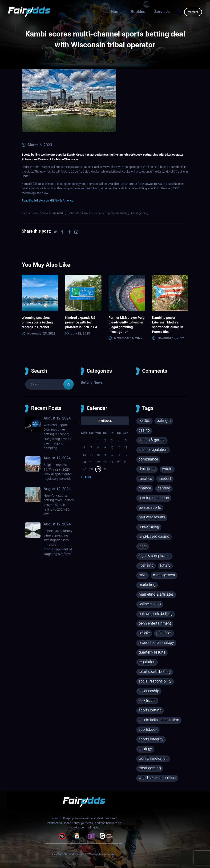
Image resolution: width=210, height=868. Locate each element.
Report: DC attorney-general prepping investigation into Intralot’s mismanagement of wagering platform (58, 542)
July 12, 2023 (80, 333)
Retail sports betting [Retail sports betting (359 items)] (155, 672)
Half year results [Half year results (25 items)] (152, 517)
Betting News (92, 382)
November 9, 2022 (171, 338)
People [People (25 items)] (144, 633)
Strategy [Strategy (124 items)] (145, 749)
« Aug (87, 477)
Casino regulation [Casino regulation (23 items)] (153, 450)
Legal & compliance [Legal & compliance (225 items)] (154, 556)
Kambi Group (30, 213)
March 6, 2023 (40, 145)
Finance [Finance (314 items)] (145, 488)
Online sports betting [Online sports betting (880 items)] (156, 614)
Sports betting (120, 213)
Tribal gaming (139, 213)
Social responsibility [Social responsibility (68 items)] (155, 681)
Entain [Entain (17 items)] (167, 469)
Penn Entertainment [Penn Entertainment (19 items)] (155, 623)
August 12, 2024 (57, 418)
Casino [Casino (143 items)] (144, 430)
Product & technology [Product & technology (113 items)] (156, 643)
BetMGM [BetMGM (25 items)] (164, 421)
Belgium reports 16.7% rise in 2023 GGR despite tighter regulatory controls (58, 472)
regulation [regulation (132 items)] (147, 662)
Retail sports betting (97, 213)
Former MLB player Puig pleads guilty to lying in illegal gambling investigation (127, 325)
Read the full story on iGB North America (48, 200)
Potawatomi (75, 213)
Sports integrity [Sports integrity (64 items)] (151, 739)
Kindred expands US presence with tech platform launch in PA (81, 322)
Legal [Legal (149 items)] (143, 546)
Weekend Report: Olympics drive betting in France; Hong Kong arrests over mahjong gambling (57, 436)
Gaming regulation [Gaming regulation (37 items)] (154, 498)
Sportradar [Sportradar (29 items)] (147, 700)
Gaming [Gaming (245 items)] (164, 488)
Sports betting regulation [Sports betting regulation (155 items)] (159, 720)
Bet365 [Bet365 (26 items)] (144, 421)
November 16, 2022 (128, 338)
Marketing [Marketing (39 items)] (147, 585)
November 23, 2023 (41, 333)
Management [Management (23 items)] (164, 575)
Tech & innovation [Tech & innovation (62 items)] (153, 758)
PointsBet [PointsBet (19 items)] (164, 633)
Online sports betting (53, 213)
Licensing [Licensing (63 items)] (146, 565)
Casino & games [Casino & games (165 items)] (152, 440)
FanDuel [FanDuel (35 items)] (165, 478)
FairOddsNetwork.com (67, 854)
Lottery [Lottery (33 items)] (165, 565)
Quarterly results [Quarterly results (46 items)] (152, 652)
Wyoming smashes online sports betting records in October (37, 322)
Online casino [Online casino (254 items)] (150, 604)
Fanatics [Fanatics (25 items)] (145, 478)
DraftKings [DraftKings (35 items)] (147, 469)
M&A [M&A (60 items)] (143, 575)
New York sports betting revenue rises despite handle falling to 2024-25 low (59, 505)
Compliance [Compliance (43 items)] (148, 459)
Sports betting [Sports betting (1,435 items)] (150, 710)
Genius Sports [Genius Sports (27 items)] (150, 507)
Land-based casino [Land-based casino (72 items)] (154, 536)
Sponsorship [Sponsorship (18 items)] (149, 691)
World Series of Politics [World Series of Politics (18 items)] (157, 778)
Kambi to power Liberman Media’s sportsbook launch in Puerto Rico (168, 325)
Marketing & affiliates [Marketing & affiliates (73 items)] (156, 594)
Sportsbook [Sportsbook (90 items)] (148, 729)
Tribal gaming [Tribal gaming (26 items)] (150, 768)
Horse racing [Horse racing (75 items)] (149, 527)
